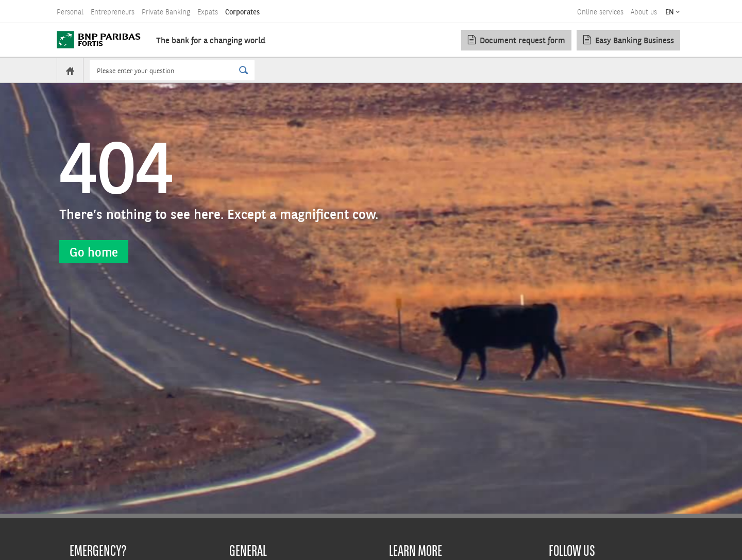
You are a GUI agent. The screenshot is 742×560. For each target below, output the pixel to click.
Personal (70, 12)
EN (670, 12)
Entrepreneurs (113, 12)
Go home (94, 252)
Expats (208, 12)
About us (644, 12)
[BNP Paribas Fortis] (99, 40)
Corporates (242, 12)
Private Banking (166, 12)
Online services (600, 12)
